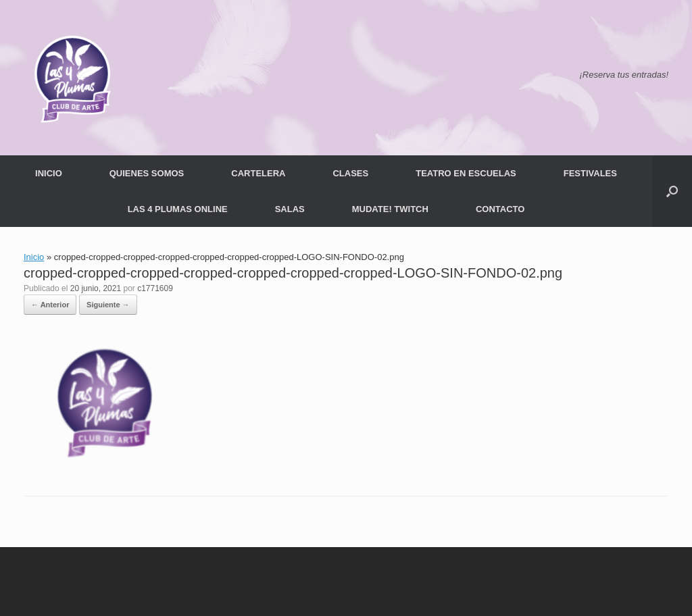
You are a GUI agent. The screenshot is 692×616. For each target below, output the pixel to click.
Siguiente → (108, 305)
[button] (672, 191)
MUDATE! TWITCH (390, 209)
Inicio (34, 257)
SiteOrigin (368, 590)
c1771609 (155, 288)
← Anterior (50, 305)
